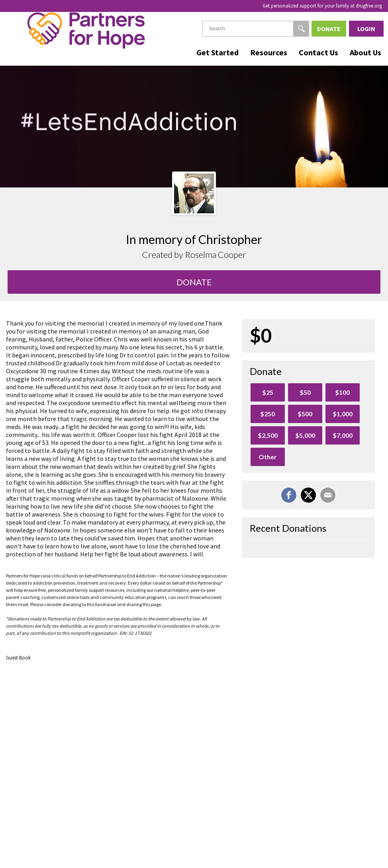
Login (366, 29)
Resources (269, 52)
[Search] (301, 29)
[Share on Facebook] (289, 495)
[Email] (328, 495)
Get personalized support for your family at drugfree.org (322, 6)
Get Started (218, 52)
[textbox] (256, 29)
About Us (365, 52)
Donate (329, 29)
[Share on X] (308, 495)
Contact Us (318, 52)
